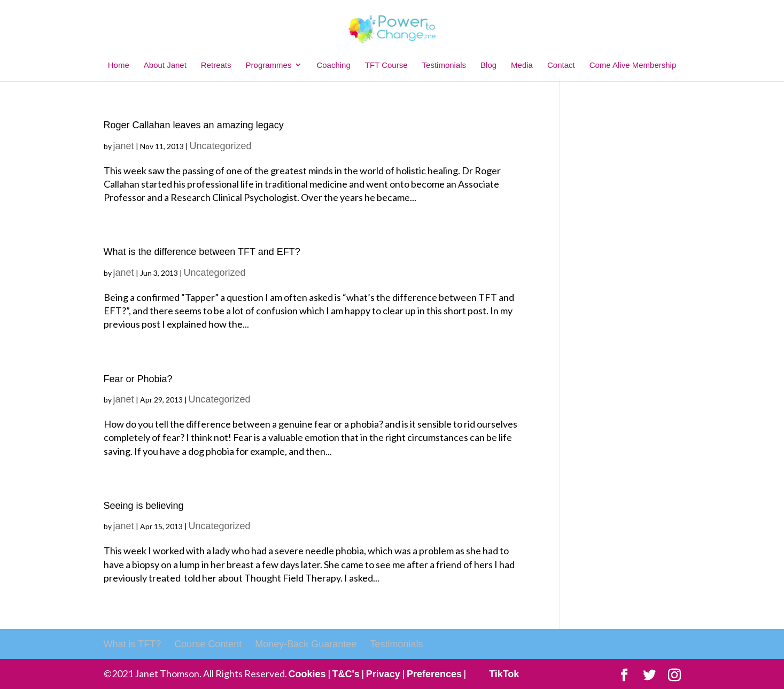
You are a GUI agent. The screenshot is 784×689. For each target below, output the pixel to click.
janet (124, 146)
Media (522, 65)
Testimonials (444, 65)
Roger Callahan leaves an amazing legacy (194, 125)
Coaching (333, 65)
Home (119, 65)
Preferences (434, 674)
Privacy (383, 674)
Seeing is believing (144, 506)
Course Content (208, 644)
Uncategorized (221, 146)
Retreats (216, 65)
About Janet (165, 65)
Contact (561, 65)
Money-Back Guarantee (306, 644)
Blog (488, 65)
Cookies (307, 674)
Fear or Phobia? (138, 379)
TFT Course (386, 65)
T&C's (346, 674)
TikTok (504, 674)
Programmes (269, 65)
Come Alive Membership (633, 65)
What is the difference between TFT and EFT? (202, 252)
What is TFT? (133, 644)
